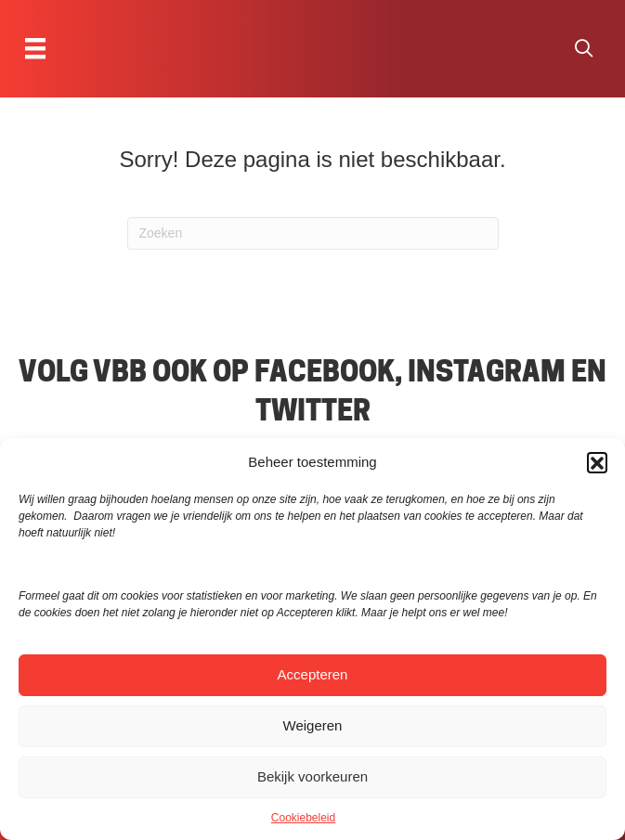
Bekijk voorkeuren (312, 776)
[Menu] (35, 48)
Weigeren (313, 725)
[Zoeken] (313, 233)
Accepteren (313, 674)
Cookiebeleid (303, 818)
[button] (597, 462)
